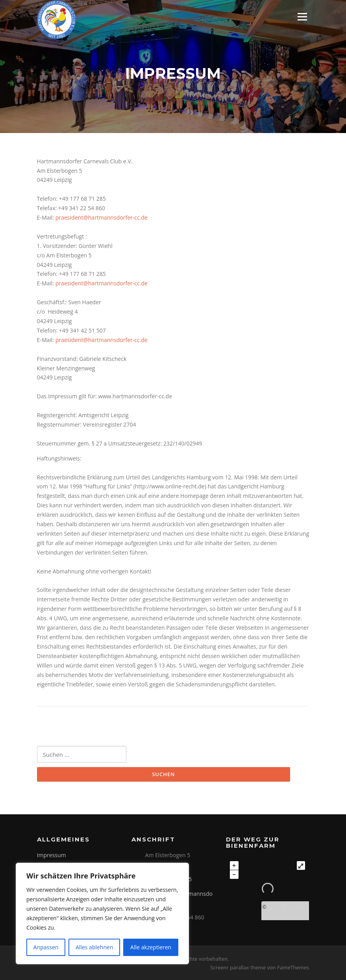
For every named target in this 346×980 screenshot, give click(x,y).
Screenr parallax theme (238, 967)
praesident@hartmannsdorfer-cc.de (102, 217)
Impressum (52, 855)
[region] (102, 913)
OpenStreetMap (288, 907)
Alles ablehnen (94, 947)
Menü (302, 17)
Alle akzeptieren (151, 947)
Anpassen (46, 947)
